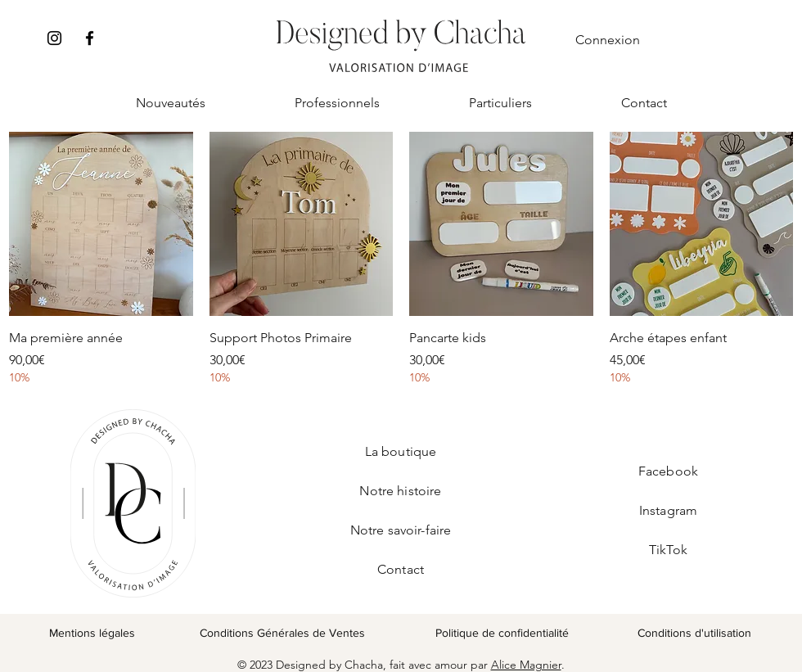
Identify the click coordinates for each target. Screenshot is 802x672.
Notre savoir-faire (401, 530)
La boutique (401, 451)
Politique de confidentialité (502, 633)
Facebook (668, 471)
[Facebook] (90, 38)
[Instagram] (54, 38)
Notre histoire (400, 491)
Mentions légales (92, 633)
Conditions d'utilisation (694, 633)
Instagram (668, 510)
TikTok (668, 550)
